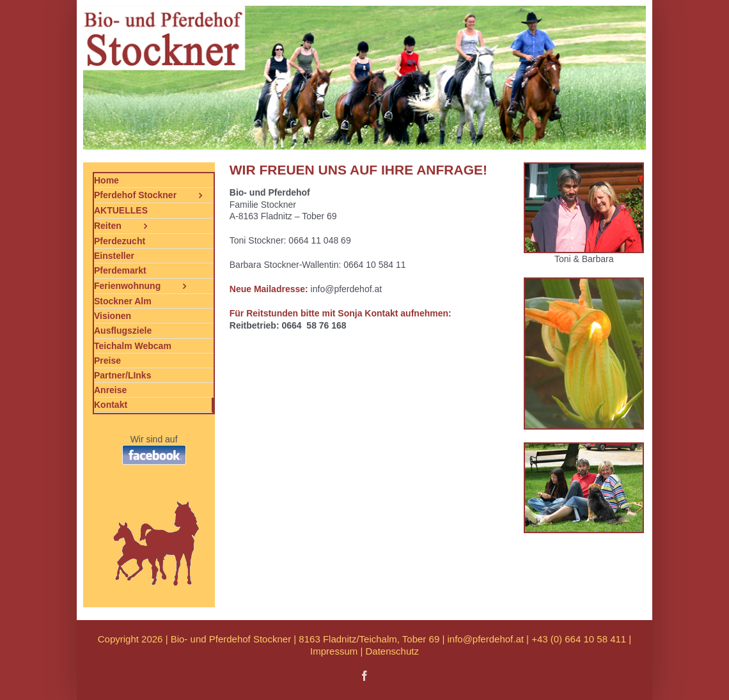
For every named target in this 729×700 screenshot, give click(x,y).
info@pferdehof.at (485, 639)
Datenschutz (392, 651)
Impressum (334, 651)
